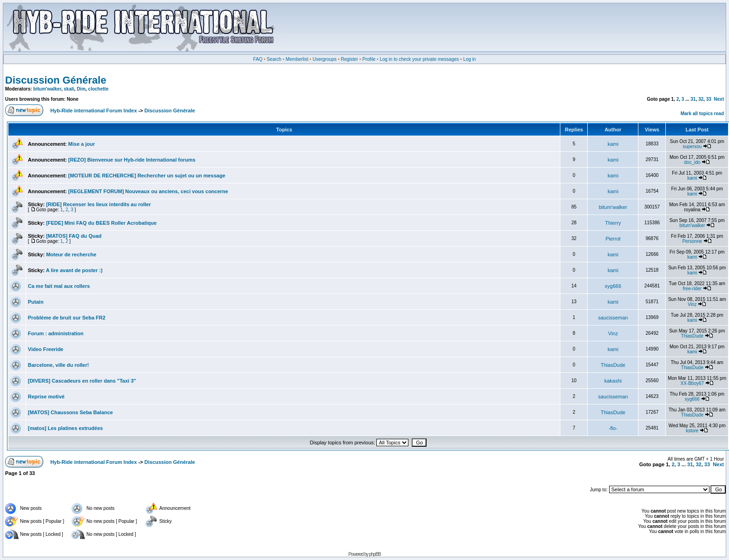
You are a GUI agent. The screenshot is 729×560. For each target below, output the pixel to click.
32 (701, 99)
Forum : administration (56, 333)
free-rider (693, 289)
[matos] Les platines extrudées (65, 428)
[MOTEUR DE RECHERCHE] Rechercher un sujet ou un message (147, 176)
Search (274, 59)
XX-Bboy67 (692, 383)
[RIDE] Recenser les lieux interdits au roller (99, 204)
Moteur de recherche (71, 254)
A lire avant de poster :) (74, 270)
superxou (692, 147)
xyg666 (613, 286)
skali (69, 89)
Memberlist (297, 59)
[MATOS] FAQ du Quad (74, 236)
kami (613, 144)
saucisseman (613, 318)
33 (709, 99)
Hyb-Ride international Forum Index (93, 111)
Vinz (692, 304)
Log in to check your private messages (419, 59)
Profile (369, 59)
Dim (81, 89)
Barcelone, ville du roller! (58, 365)
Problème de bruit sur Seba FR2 (67, 318)
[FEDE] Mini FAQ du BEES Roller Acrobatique (101, 223)
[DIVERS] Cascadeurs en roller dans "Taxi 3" (82, 381)
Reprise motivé (46, 397)
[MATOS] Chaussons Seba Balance (70, 412)
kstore (692, 431)
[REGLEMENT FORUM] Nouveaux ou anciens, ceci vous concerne (148, 191)
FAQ (258, 59)
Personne (692, 241)
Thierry (613, 223)
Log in (470, 59)
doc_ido (692, 162)
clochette (99, 89)
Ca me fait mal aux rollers (59, 286)
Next (719, 99)
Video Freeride (46, 349)
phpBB (375, 554)
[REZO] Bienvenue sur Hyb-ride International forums (132, 160)
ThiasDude (692, 336)
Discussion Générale (56, 80)
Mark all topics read (702, 114)
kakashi (613, 381)
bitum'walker (47, 89)
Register (349, 59)
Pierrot (613, 239)
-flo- (613, 428)
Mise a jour (82, 144)
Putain (36, 302)
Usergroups (325, 59)
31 (693, 99)
